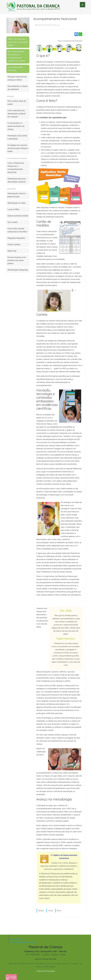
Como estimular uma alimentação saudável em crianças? (17, 114)
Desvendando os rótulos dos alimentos (18, 88)
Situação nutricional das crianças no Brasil (17, 78)
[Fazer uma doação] (11, 977)
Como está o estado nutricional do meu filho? (18, 230)
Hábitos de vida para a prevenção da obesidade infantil (18, 42)
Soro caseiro (13, 222)
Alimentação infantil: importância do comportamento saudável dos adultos (16, 56)
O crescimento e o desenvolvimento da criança (16, 126)
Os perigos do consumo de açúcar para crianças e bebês (18, 148)
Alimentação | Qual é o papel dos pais (17, 195)
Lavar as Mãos (13, 209)
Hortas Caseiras (14, 244)
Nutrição (41, 911)
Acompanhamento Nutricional (55, 19)
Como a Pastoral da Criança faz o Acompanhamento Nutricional (16, 168)
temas (59, 911)
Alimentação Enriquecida (18, 270)
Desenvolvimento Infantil (18, 216)
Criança (50, 911)
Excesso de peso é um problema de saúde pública (17, 260)
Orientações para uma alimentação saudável (17, 180)
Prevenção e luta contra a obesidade (17, 137)
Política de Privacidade (46, 971)
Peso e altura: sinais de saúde (17, 103)
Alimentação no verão (17, 203)
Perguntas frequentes (16, 238)
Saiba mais (12, 251)
